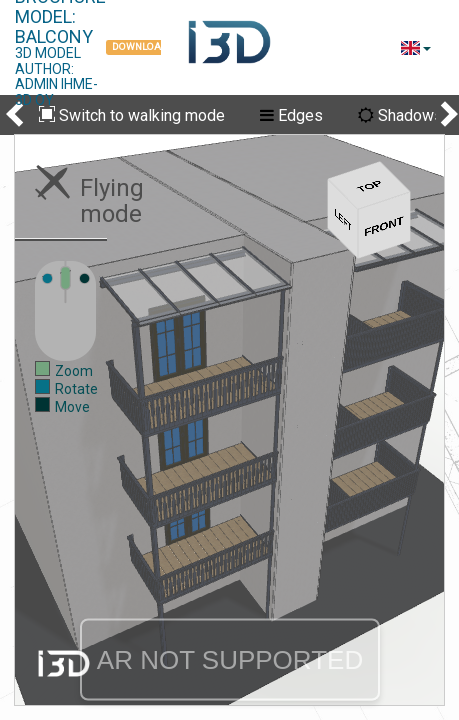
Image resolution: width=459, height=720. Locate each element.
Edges (291, 115)
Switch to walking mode (132, 116)
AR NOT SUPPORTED (229, 660)
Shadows (400, 115)
